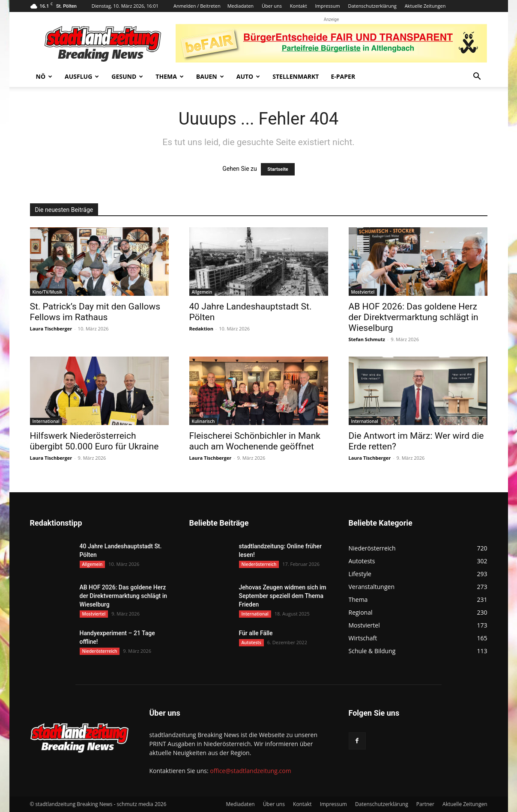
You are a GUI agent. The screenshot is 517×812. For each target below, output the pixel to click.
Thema (170, 76)
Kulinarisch (203, 421)
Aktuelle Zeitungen (425, 6)
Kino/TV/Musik (48, 292)
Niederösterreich (100, 651)
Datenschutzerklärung (372, 6)
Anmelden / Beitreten (197, 6)
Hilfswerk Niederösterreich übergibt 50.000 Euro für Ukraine (94, 441)
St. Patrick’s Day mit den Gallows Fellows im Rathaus (95, 312)
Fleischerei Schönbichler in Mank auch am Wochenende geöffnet (255, 441)
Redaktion (201, 329)
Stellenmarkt (296, 76)
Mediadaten (241, 6)
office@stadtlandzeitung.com (250, 771)
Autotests (251, 642)
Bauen (210, 76)
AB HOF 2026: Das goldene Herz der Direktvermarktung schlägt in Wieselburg (414, 317)
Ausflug (82, 76)
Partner (425, 804)
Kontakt (299, 6)
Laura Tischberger (51, 329)
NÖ (44, 76)
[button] (477, 77)
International (46, 421)
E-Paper (343, 76)
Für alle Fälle (256, 633)
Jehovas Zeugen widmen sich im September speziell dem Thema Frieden (283, 596)
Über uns (272, 6)
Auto (248, 76)
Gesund (127, 76)
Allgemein (202, 292)
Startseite (278, 169)
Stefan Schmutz (367, 339)
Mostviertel (363, 292)
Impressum (328, 6)
